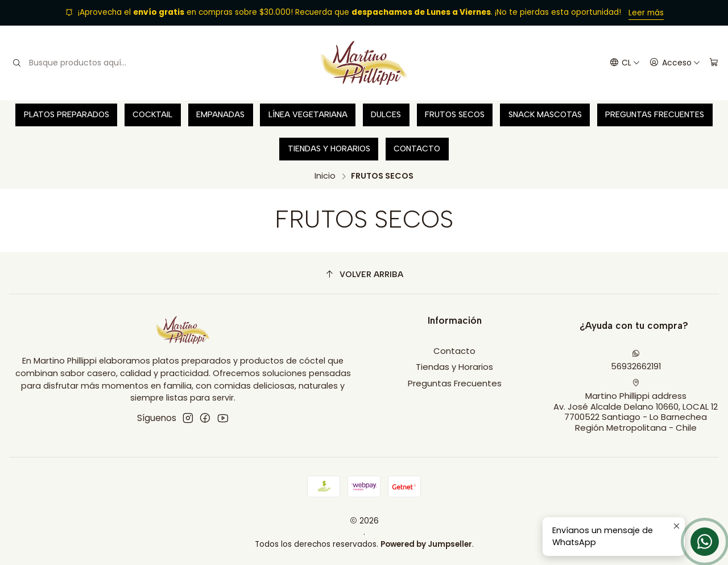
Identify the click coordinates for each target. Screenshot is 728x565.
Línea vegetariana (308, 115)
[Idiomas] (624, 63)
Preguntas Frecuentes (655, 115)
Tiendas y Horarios (329, 149)
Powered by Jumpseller (426, 544)
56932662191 (636, 361)
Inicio (325, 176)
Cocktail (152, 115)
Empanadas (220, 115)
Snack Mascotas (545, 115)
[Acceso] (675, 63)
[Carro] (713, 63)
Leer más (646, 13)
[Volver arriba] (364, 275)
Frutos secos (455, 115)
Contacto (417, 149)
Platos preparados (67, 115)
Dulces (386, 115)
